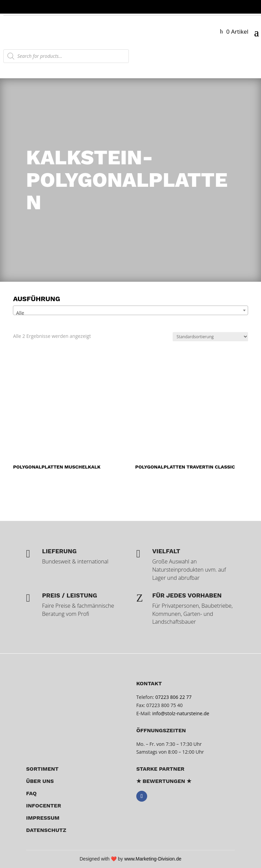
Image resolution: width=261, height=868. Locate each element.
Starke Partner (160, 769)
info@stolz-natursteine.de (180, 713)
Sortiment (42, 769)
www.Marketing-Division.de (153, 859)
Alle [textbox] (20, 313)
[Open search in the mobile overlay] (66, 56)
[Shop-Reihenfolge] (210, 337)
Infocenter (44, 806)
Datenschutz (46, 830)
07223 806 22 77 (173, 697)
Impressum (43, 818)
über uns (40, 781)
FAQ (31, 793)
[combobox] (130, 310)
